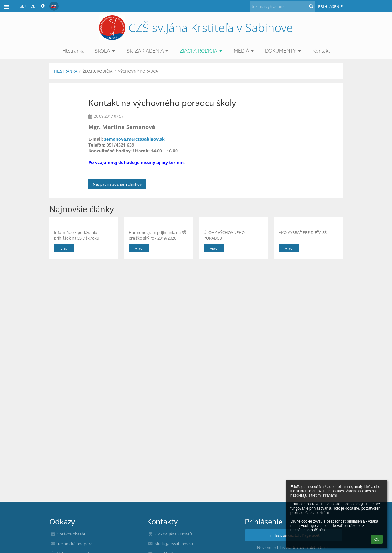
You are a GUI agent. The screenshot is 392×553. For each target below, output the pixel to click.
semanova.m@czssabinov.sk (134, 139)
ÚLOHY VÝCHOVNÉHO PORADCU (224, 235)
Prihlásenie (330, 6)
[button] (54, 6)
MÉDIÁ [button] (245, 51)
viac (64, 248)
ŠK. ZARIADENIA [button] (148, 51)
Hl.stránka (66, 71)
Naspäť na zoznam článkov (117, 184)
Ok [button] (377, 539)
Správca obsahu (72, 534)
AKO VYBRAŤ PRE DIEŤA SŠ (303, 232)
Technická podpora (75, 544)
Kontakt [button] (321, 51)
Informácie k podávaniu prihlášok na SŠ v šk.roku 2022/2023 (77, 235)
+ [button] (23, 6)
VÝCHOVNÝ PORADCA (138, 71)
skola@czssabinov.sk (174, 544)
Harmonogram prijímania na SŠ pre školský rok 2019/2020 (157, 235)
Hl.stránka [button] (73, 51)
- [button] (34, 6)
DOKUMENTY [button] (284, 51)
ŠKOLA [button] (106, 51)
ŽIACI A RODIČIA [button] (202, 51)
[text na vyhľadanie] (282, 6)
